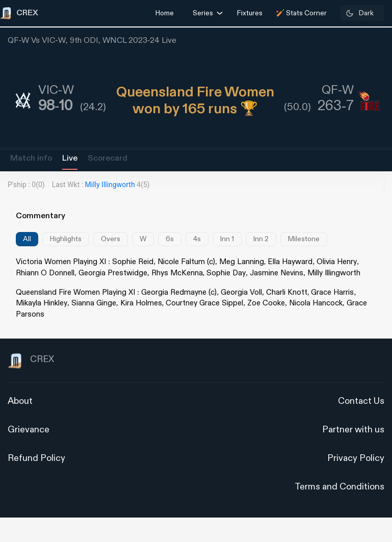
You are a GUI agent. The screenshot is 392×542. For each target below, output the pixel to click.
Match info (31, 158)
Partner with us (353, 430)
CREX (31, 361)
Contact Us (361, 401)
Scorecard (108, 158)
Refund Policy (36, 458)
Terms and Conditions (339, 487)
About (20, 401)
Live (70, 158)
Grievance (29, 430)
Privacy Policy (356, 458)
